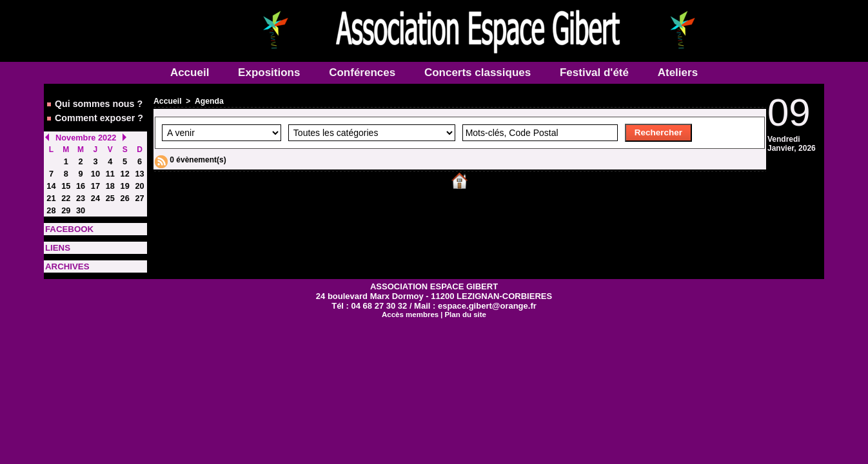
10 (95, 169)
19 (125, 181)
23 (80, 193)
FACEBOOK (67, 222)
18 (110, 181)
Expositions (271, 72)
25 (110, 193)
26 (125, 193)
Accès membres (411, 306)
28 (51, 204)
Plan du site (464, 306)
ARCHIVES (65, 258)
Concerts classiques (479, 72)
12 (125, 169)
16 (80, 181)
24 (95, 193)
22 (66, 193)
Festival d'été (596, 72)
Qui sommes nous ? (93, 103)
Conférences (364, 72)
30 (80, 204)
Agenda (208, 101)
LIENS (56, 240)
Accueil (191, 72)
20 (140, 181)
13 (140, 169)
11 (110, 169)
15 (66, 181)
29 (66, 204)
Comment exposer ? (93, 116)
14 (51, 181)
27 (140, 193)
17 (95, 181)
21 (51, 193)
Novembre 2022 (84, 135)
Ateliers (678, 72)
